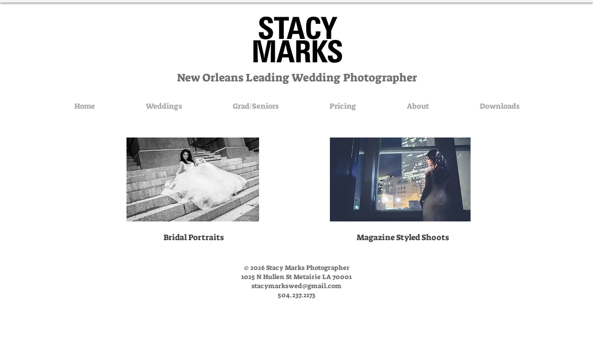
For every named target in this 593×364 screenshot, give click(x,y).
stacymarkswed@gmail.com (296, 286)
